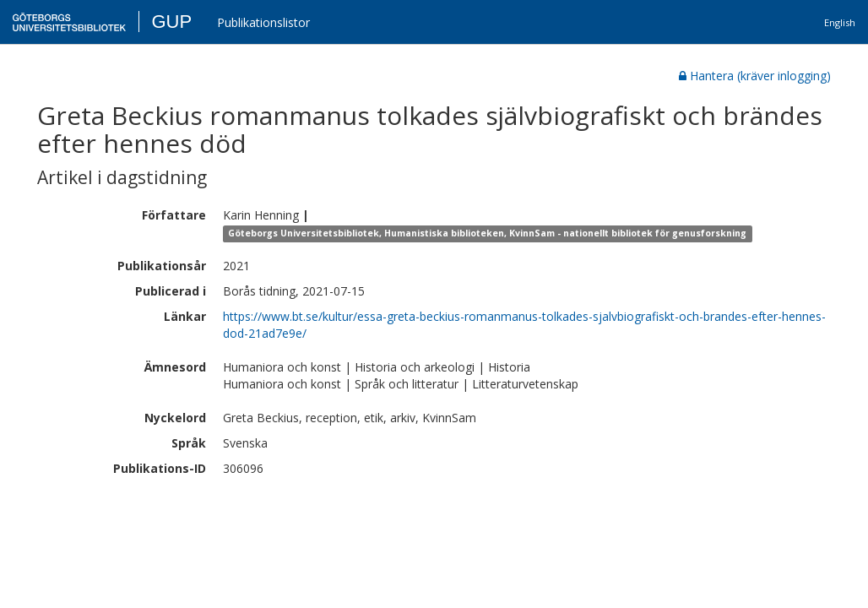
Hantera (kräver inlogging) (755, 76)
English (840, 22)
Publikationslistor (263, 22)
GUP (171, 22)
